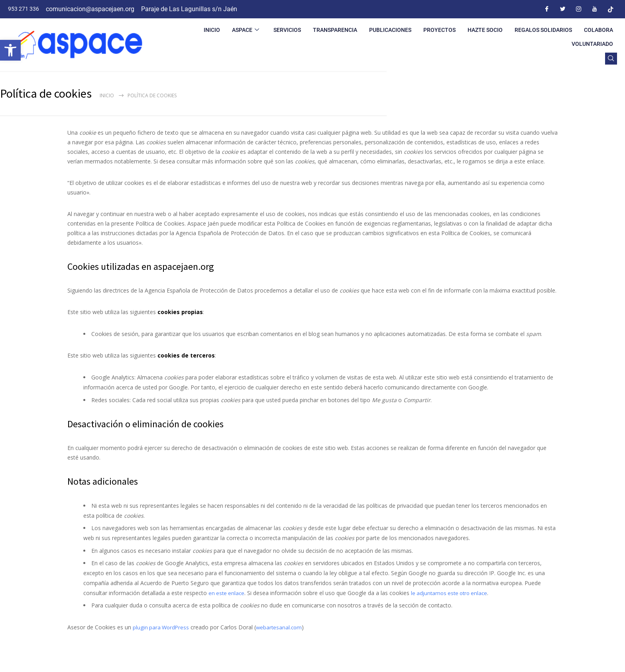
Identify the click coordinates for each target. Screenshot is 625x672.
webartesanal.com (282, 627)
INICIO (212, 30)
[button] (10, 50)
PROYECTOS (439, 30)
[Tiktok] (611, 9)
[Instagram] (579, 9)
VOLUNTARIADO (592, 44)
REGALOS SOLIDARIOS (543, 30)
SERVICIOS (287, 30)
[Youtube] (595, 9)
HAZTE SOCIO (485, 30)
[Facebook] (547, 9)
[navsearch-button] (611, 59)
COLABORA (598, 30)
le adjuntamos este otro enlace (453, 593)
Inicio (107, 95)
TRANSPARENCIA (335, 30)
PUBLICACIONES (390, 30)
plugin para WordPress (162, 627)
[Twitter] (563, 9)
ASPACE (246, 30)
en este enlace (227, 593)
